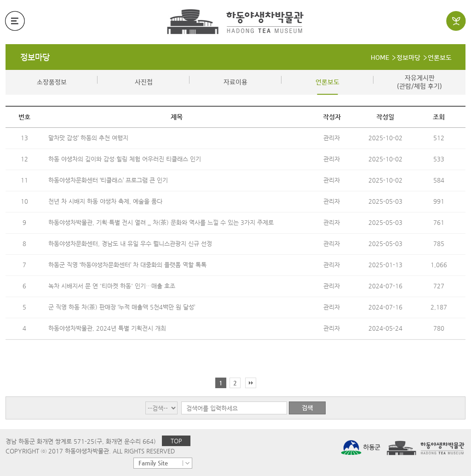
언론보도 (440, 58)
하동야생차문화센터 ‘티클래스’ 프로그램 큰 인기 (108, 180)
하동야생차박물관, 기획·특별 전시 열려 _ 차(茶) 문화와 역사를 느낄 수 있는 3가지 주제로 (161, 222)
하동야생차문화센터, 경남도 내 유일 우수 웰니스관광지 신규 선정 (130, 244)
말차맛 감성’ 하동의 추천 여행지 (88, 138)
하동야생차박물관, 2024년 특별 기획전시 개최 (107, 328)
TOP (176, 441)
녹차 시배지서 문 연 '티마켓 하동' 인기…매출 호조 (112, 286)
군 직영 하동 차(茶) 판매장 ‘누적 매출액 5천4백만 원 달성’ (122, 307)
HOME (380, 58)
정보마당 (35, 57)
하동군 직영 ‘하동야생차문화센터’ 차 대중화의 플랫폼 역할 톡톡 (127, 265)
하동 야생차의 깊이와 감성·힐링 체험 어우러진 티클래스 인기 (125, 159)
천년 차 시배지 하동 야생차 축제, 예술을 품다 (105, 201)
